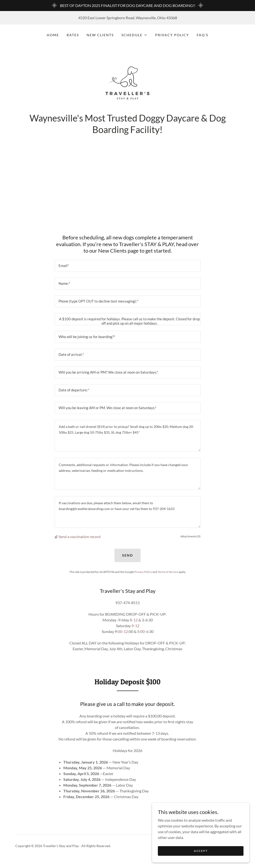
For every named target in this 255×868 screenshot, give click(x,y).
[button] (134, 35)
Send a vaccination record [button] (80, 540)
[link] (128, 87)
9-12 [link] (135, 629)
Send (127, 559)
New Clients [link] (100, 35)
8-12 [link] (134, 623)
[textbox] (128, 269)
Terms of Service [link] (168, 575)
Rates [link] (73, 35)
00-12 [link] (123, 635)
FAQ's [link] (202, 35)
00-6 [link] (144, 635)
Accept (201, 851)
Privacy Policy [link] (172, 35)
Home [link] (53, 35)
